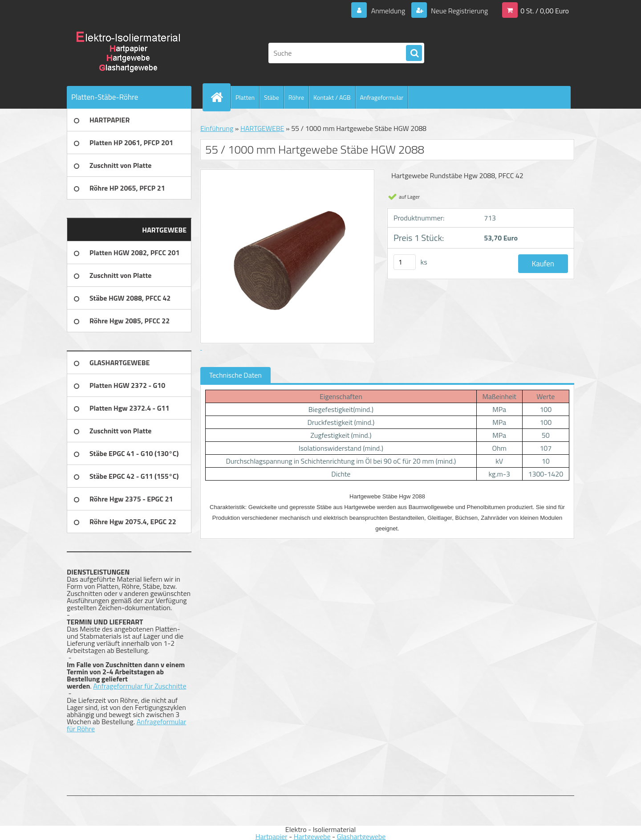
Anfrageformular (382, 97)
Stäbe (272, 97)
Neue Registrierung (458, 11)
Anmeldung (388, 11)
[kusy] (405, 262)
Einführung (217, 128)
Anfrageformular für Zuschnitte (140, 686)
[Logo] (128, 53)
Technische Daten (235, 375)
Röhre (296, 97)
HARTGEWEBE (262, 128)
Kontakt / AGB (332, 97)
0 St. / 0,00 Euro (545, 11)
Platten (245, 97)
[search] (414, 53)
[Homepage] (220, 97)
